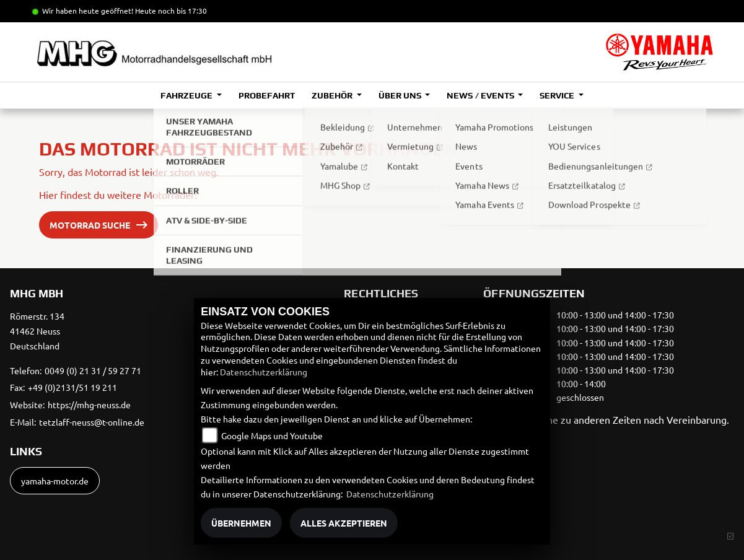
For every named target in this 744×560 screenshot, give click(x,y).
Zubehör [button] (333, 95)
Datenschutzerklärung (264, 372)
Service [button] (558, 95)
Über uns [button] (401, 95)
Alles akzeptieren (344, 523)
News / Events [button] (481, 95)
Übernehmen (241, 523)
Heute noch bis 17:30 (171, 11)
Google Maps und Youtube (272, 435)
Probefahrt (267, 95)
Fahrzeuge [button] (187, 95)
